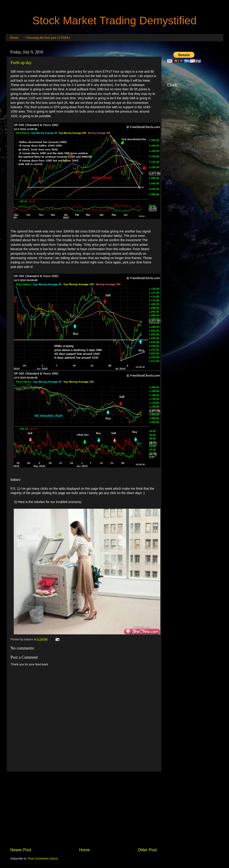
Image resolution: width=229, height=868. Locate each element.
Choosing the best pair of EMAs (48, 38)
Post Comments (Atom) (43, 859)
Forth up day (21, 63)
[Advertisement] (84, 809)
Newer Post (21, 850)
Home (14, 38)
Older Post (147, 850)
